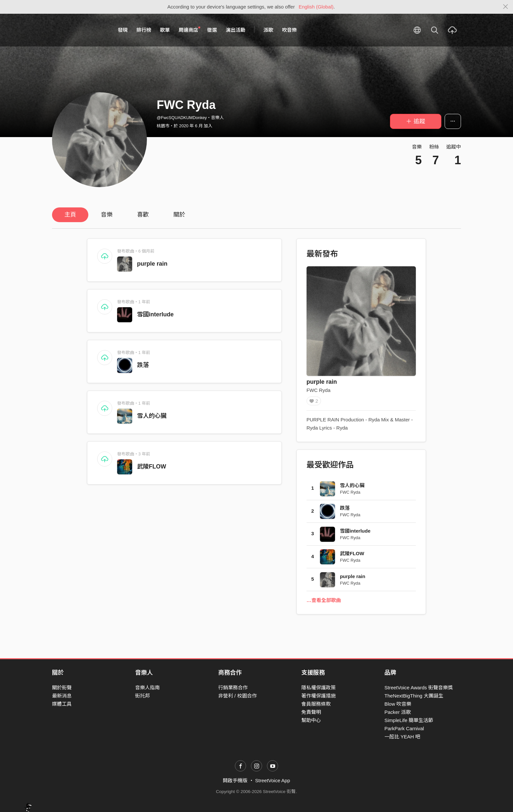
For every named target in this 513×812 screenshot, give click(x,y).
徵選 (212, 30)
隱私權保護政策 (318, 688)
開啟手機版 (235, 781)
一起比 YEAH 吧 (402, 737)
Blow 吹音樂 (398, 704)
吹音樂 (289, 30)
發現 (123, 30)
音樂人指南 (147, 688)
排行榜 (144, 30)
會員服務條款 (316, 704)
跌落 (143, 365)
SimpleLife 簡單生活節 (409, 720)
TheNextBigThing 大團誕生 (414, 696)
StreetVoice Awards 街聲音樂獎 (419, 688)
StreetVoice (79, 30)
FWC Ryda (318, 390)
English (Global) (316, 7)
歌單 (165, 30)
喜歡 (143, 215)
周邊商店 (189, 30)
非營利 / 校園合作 (238, 696)
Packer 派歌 (398, 712)
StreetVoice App (273, 781)
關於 (179, 215)
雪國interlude (155, 314)
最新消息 (62, 696)
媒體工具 (62, 704)
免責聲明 (311, 712)
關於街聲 (62, 688)
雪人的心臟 (152, 416)
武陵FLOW (152, 467)
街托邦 (142, 696)
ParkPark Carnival (404, 728)
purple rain (152, 264)
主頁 (70, 215)
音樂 (107, 215)
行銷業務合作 (233, 688)
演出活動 (236, 30)
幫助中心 (311, 720)
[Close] (506, 7)
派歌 (268, 30)
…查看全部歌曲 (324, 602)
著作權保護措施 (318, 696)
